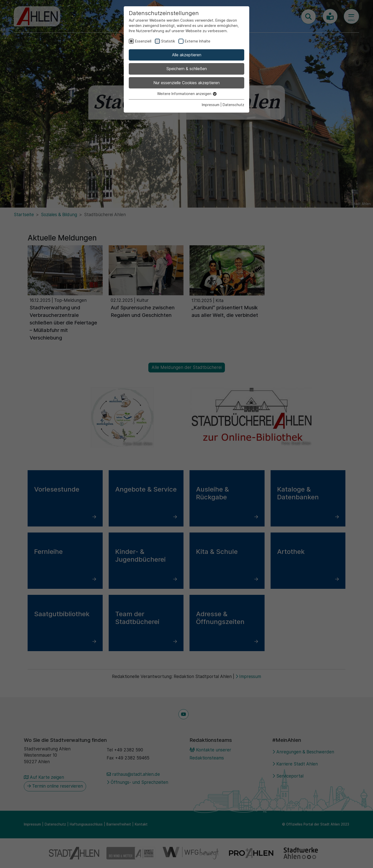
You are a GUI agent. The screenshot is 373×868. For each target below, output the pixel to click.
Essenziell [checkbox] (143, 41)
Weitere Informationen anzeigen (187, 94)
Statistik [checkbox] (168, 41)
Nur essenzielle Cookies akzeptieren (186, 83)
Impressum (211, 105)
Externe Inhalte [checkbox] (198, 41)
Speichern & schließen (187, 69)
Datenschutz (233, 105)
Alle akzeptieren (187, 55)
